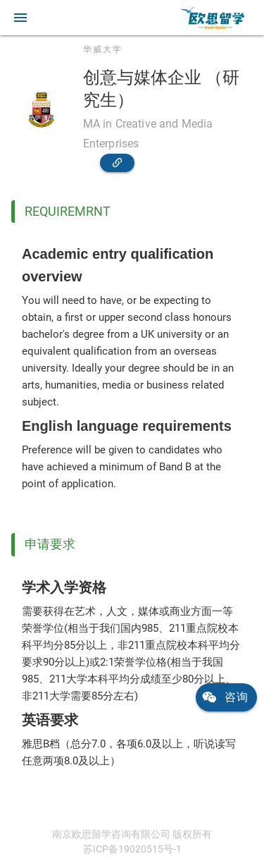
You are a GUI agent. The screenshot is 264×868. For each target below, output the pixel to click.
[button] (20, 18)
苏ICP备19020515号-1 (132, 849)
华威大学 (103, 49)
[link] (213, 18)
